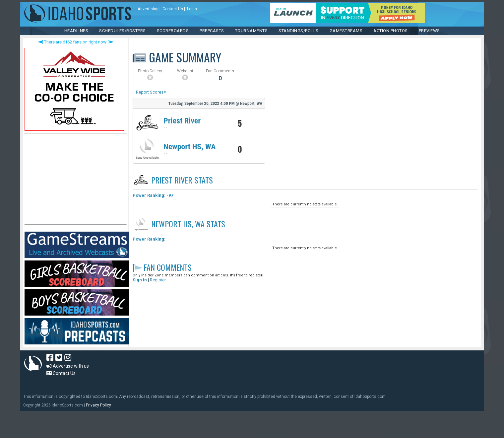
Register (158, 280)
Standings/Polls (299, 31)
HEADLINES (76, 31)
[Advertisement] (74, 181)
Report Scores (151, 92)
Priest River (182, 121)
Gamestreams (346, 31)
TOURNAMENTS (252, 31)
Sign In (140, 280)
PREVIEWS (429, 31)
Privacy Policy (98, 405)
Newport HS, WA (190, 147)
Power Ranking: (149, 239)
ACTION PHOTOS (391, 31)
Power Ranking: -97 (153, 195)
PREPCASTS (212, 31)
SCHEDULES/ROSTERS (123, 31)
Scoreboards (173, 31)
